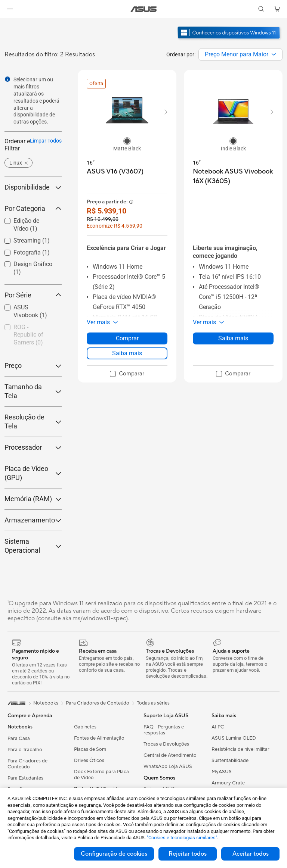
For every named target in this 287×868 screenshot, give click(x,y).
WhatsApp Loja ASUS (168, 766)
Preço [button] (33, 366)
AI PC (218, 727)
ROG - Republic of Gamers (28, 335)
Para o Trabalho (25, 750)
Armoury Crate (228, 783)
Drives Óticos (89, 761)
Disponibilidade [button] (33, 187)
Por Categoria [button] (33, 208)
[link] (144, 9)
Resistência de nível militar (240, 749)
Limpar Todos (46, 141)
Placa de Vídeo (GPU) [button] (33, 473)
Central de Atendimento (170, 755)
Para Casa (19, 739)
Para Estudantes (25, 778)
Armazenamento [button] (33, 520)
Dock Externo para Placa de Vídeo (101, 775)
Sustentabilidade (230, 761)
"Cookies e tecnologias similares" (182, 838)
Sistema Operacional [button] (33, 546)
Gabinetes (85, 727)
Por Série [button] (33, 295)
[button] (10, 9)
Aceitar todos (251, 854)
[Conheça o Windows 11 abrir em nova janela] (229, 40)
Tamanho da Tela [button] (33, 391)
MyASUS (222, 772)
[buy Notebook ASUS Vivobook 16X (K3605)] (233, 176)
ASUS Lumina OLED (234, 738)
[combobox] (240, 54)
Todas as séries (153, 703)
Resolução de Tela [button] (33, 421)
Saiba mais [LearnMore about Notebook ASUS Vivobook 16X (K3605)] (233, 338)
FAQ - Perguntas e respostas (164, 730)
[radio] (127, 141)
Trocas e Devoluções (166, 744)
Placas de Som (90, 749)
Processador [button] (33, 447)
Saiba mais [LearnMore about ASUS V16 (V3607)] (127, 353)
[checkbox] (30, 335)
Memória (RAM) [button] (33, 499)
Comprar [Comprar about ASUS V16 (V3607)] (127, 338)
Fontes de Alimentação (99, 738)
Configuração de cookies (114, 854)
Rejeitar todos (188, 854)
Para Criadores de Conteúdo (27, 764)
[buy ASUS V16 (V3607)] (115, 171)
